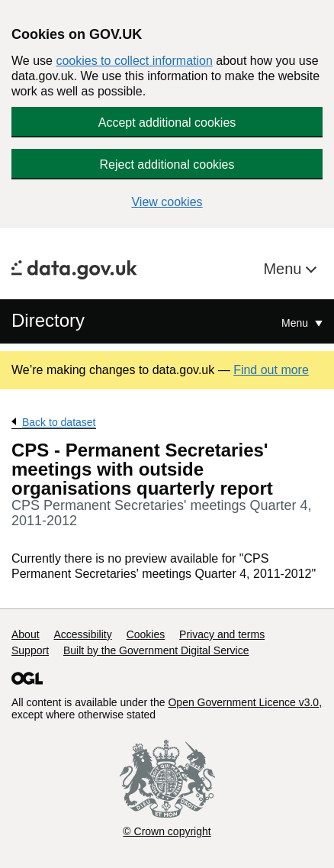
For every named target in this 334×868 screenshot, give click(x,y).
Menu (284, 269)
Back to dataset (59, 422)
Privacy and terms (222, 634)
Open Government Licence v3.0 (243, 702)
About (26, 634)
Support (30, 650)
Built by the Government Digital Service (156, 650)
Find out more (271, 370)
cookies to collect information (134, 61)
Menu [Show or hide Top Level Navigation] (296, 323)
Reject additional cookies (167, 165)
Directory (48, 320)
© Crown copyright (167, 831)
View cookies (167, 202)
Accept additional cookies (167, 123)
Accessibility (82, 634)
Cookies (146, 634)
